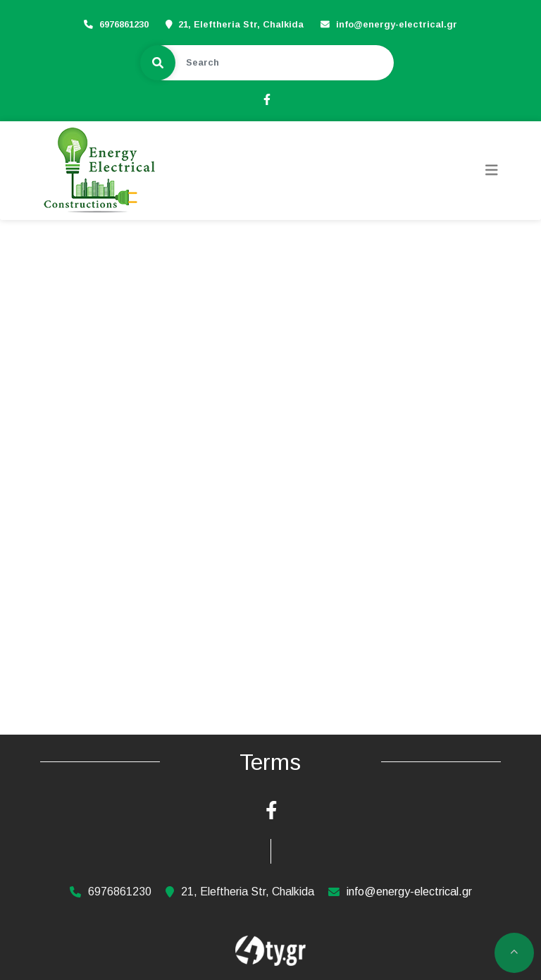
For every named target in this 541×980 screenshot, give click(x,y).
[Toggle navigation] (492, 170)
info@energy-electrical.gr (397, 24)
